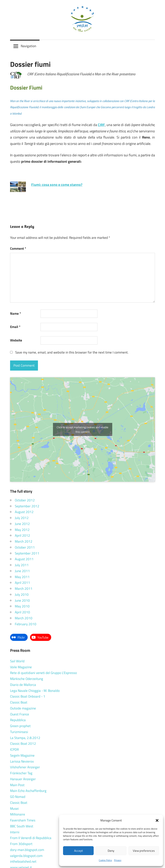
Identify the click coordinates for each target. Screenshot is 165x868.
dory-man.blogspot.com (27, 850)
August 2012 (24, 512)
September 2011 (27, 553)
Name (16, 314)
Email (15, 327)
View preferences (144, 851)
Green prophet (20, 726)
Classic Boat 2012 (23, 744)
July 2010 (22, 595)
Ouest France (20, 714)
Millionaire (18, 814)
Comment (18, 249)
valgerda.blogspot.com (26, 856)
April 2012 (22, 535)
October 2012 (25, 500)
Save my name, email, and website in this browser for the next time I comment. (72, 352)
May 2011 (22, 577)
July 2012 (22, 518)
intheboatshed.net (23, 861)
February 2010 (26, 624)
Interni (15, 832)
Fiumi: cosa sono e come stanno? (57, 185)
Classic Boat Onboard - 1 (28, 696)
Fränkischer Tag (21, 773)
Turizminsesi (19, 732)
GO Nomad (18, 797)
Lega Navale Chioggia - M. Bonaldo (35, 691)
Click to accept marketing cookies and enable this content (82, 429)
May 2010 (22, 606)
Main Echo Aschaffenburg (28, 791)
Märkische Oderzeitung (27, 679)
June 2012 (22, 524)
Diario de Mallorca (23, 685)
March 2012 (24, 541)
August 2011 (24, 559)
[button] (157, 820)
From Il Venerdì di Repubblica (31, 838)
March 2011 (24, 589)
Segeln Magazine (22, 755)
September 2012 (27, 506)
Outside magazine (23, 708)
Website (16, 340)
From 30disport (21, 844)
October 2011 (25, 547)
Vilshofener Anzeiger (25, 767)
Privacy (118, 860)
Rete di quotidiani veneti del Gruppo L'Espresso (43, 673)
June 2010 (22, 600)
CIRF (101, 125)
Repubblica (18, 720)
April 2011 (22, 583)
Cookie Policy (105, 860)
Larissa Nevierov (22, 761)
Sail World (17, 661)
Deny (111, 851)
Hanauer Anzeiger (23, 779)
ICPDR (14, 749)
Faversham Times (23, 820)
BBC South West (22, 826)
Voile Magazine (21, 667)
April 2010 (22, 612)
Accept (78, 851)
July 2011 (22, 565)
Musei (14, 809)
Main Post (17, 785)
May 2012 (22, 530)
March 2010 (24, 618)
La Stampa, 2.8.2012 (25, 738)
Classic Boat (19, 702)
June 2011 (22, 571)
